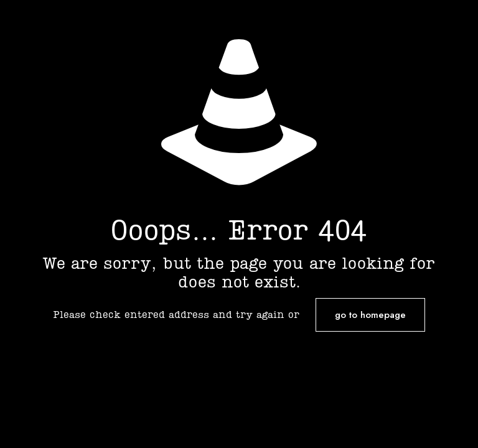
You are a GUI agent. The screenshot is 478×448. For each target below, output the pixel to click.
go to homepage (370, 315)
